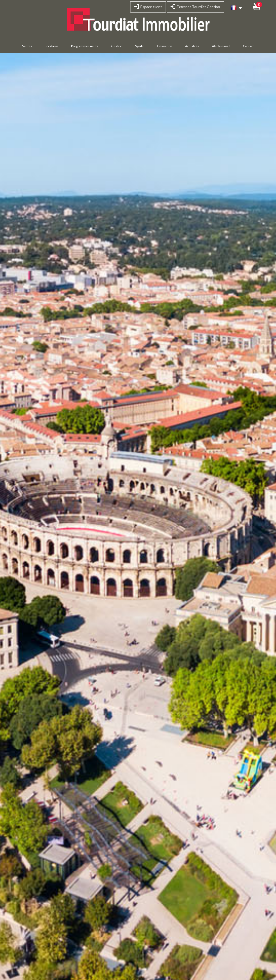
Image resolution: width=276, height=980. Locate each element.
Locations (52, 46)
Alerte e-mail (221, 46)
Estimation (165, 46)
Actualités (192, 46)
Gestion (117, 46)
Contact (248, 46)
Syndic (140, 46)
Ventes (27, 46)
